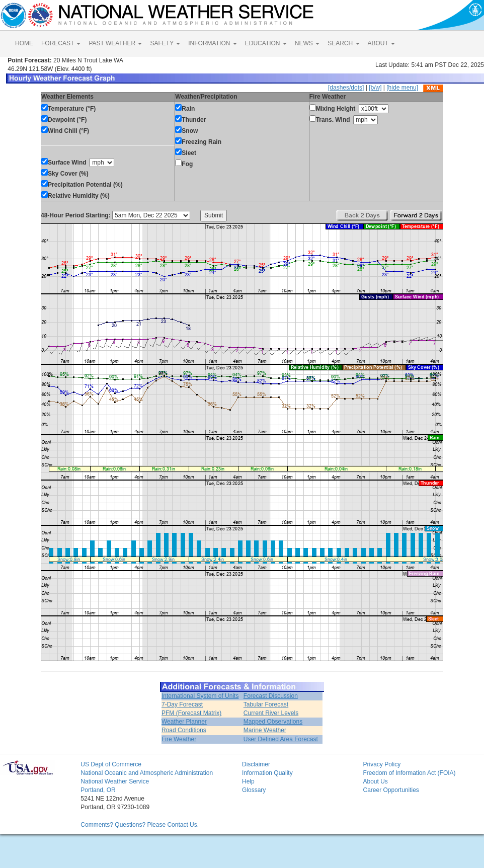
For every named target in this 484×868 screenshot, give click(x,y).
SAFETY (165, 43)
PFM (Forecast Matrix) (191, 713)
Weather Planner (184, 722)
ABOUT (381, 43)
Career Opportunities (391, 790)
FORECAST (61, 43)
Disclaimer (256, 764)
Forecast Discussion (271, 696)
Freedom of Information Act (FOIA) (409, 773)
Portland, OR (98, 790)
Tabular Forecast (266, 704)
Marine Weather (265, 730)
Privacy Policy (382, 764)
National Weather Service (115, 781)
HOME (24, 43)
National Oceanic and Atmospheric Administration (147, 773)
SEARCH (343, 43)
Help (248, 781)
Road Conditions (184, 730)
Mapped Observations (273, 722)
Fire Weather (179, 739)
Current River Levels (271, 713)
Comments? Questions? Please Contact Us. (140, 825)
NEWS (307, 43)
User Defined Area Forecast (281, 739)
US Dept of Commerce (111, 764)
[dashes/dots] (346, 88)
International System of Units (200, 696)
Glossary (254, 790)
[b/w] (375, 88)
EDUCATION (266, 43)
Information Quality (267, 773)
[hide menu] (402, 88)
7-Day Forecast (182, 704)
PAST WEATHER (115, 43)
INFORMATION (212, 43)
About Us (375, 781)
